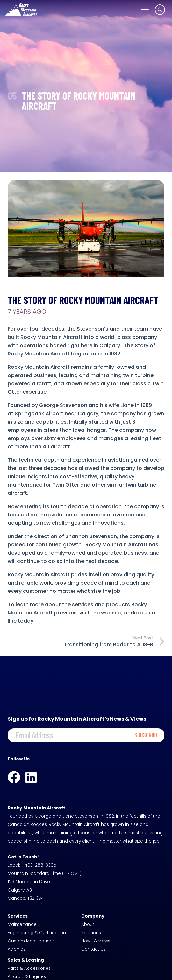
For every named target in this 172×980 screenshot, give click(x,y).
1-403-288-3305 (39, 865)
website (111, 613)
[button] (145, 10)
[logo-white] (21, 10)
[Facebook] (14, 777)
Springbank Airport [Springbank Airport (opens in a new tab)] (39, 413)
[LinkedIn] (31, 777)
